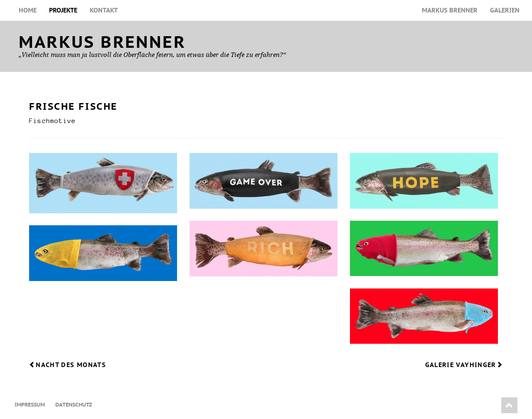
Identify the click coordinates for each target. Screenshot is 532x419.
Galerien (505, 10)
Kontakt (104, 10)
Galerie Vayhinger (464, 365)
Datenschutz (74, 405)
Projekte (63, 10)
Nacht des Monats (68, 365)
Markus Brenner (450, 10)
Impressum (30, 405)
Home (28, 10)
